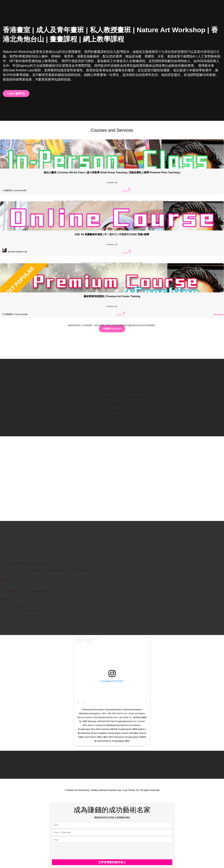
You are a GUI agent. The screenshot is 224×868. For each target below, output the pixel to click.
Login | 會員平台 (16, 94)
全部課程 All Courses (112, 329)
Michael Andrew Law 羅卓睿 (89, 746)
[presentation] (73, 851)
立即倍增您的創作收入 (112, 862)
